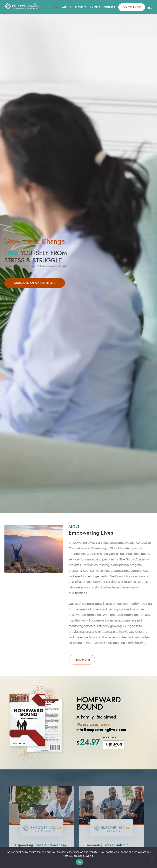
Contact (109, 7)
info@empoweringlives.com (101, 730)
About (67, 7)
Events (95, 7)
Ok (79, 862)
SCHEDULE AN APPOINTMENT (33, 283)
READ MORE (83, 660)
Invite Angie (132, 7)
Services (81, 7)
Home (55, 7)
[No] (152, 858)
